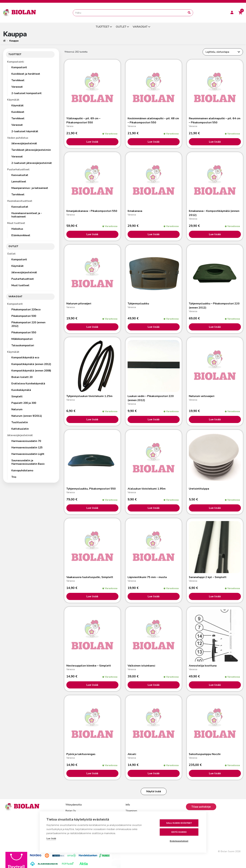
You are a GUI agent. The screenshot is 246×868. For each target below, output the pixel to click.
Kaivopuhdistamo (22, 470)
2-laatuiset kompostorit (27, 93)
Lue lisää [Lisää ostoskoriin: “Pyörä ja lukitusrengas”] (92, 773)
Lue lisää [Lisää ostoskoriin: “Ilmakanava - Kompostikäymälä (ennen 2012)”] (215, 234)
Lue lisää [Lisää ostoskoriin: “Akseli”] (154, 773)
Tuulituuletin (20, 422)
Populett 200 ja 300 (24, 403)
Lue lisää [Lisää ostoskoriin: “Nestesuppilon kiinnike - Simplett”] (92, 685)
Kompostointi (16, 62)
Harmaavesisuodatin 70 (26, 441)
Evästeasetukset (179, 841)
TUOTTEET (102, 27)
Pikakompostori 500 (24, 316)
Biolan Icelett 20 (22, 377)
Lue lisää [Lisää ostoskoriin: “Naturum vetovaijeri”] (215, 419)
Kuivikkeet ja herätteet (26, 74)
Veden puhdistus (18, 138)
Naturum (17, 409)
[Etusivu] (4, 41)
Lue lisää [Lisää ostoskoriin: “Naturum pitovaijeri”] (92, 327)
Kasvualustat (20, 175)
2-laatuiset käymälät (25, 131)
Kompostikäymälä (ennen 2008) (31, 371)
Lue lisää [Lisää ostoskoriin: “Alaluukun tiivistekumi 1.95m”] (154, 508)
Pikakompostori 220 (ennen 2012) (28, 324)
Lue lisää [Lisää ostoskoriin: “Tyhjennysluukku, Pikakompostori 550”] (92, 508)
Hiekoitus (17, 229)
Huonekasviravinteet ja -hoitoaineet (27, 215)
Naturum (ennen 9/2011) (27, 416)
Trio (14, 477)
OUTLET (121, 27)
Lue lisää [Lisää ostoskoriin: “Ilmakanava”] (154, 234)
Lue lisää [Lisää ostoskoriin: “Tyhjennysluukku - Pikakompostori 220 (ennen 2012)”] (215, 327)
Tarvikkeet (18, 80)
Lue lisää (51, 839)
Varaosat (17, 87)
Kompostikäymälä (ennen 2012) (31, 364)
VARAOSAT (140, 27)
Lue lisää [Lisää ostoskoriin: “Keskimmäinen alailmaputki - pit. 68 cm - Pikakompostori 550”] (154, 142)
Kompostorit (19, 67)
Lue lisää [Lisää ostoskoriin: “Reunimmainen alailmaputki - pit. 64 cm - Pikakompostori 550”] (215, 142)
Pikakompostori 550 (24, 332)
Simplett (17, 396)
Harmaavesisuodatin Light (28, 454)
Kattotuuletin (20, 429)
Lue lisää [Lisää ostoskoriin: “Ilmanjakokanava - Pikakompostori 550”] (92, 234)
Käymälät (13, 100)
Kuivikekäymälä (21, 390)
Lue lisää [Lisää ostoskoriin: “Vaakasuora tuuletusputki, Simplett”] (92, 596)
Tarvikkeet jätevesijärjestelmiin (31, 150)
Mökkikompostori (22, 339)
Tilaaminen (131, 811)
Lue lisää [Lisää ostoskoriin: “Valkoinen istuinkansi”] (154, 685)
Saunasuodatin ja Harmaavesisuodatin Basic (28, 462)
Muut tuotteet (16, 223)
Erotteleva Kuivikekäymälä (28, 384)
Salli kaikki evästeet (179, 823)
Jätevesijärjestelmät (24, 143)
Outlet (11, 254)
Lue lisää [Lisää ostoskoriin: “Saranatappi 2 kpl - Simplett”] (215, 596)
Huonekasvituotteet (20, 201)
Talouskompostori (23, 345)
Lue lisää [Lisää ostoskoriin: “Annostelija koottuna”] (215, 685)
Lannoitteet (19, 182)
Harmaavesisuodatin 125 (27, 448)
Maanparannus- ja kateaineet (30, 188)
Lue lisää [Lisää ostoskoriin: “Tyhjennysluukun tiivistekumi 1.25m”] (92, 419)
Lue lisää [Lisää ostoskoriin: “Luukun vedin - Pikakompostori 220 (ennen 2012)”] (154, 419)
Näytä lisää (154, 791)
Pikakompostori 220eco (26, 310)
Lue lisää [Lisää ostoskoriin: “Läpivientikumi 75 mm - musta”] (154, 596)
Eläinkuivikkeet (21, 235)
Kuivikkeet (18, 112)
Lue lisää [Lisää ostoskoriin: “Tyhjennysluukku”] (154, 327)
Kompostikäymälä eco (25, 358)
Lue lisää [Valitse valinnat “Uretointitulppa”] (215, 508)
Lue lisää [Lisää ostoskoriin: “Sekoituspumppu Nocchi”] (215, 773)
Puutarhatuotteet (18, 169)
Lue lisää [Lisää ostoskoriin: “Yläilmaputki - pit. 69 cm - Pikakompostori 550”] (92, 142)
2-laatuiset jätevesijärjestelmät (32, 163)
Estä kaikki (179, 832)
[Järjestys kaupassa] (223, 52)
